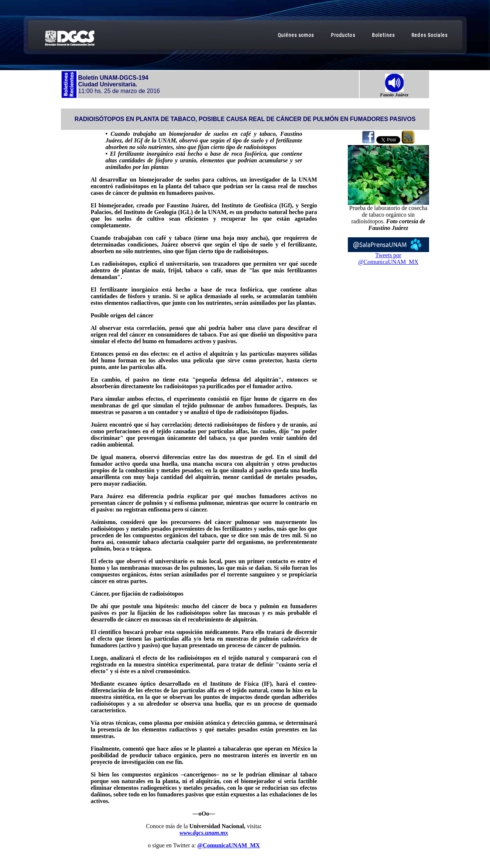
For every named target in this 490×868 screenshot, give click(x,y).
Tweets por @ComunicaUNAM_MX (388, 259)
